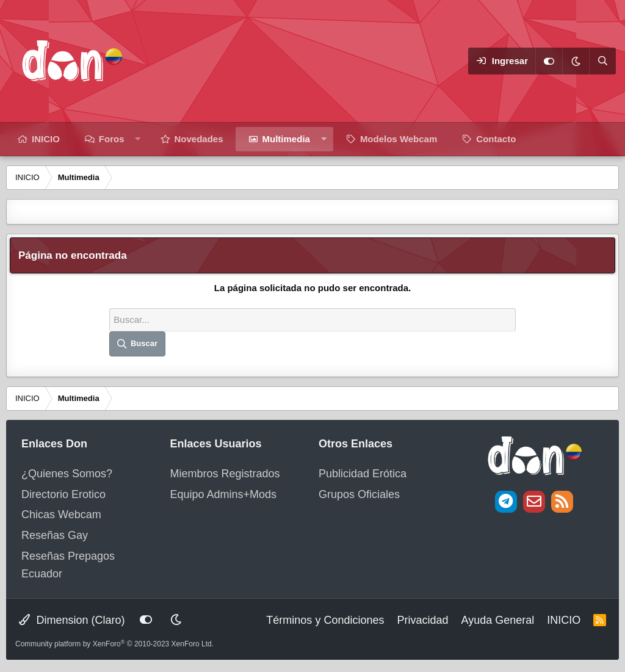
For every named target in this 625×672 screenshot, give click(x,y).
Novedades (199, 139)
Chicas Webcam (61, 515)
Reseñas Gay (55, 535)
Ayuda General (497, 620)
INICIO (46, 139)
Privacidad (422, 620)
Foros (112, 139)
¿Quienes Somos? (67, 474)
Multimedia (286, 139)
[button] (138, 139)
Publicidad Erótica (363, 474)
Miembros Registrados (225, 474)
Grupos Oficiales (359, 494)
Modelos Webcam (399, 139)
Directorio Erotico (63, 494)
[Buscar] (602, 61)
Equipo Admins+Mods (224, 494)
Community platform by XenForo (114, 644)
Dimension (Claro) (72, 620)
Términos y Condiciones (325, 620)
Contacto (496, 139)
